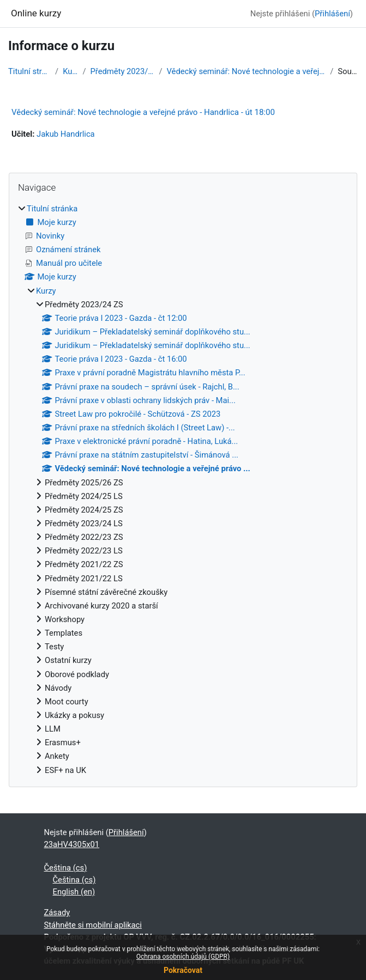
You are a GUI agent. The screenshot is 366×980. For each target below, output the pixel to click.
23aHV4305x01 (72, 844)
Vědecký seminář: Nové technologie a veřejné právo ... (247, 71)
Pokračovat (183, 970)
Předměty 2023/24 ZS (123, 71)
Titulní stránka (29, 71)
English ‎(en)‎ (74, 892)
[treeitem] (183, 489)
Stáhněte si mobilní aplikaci (93, 925)
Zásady (57, 912)
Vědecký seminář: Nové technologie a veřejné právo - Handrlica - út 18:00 (143, 112)
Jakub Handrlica (66, 134)
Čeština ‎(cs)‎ (66, 868)
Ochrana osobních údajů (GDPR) (183, 957)
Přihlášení (332, 14)
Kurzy (70, 71)
